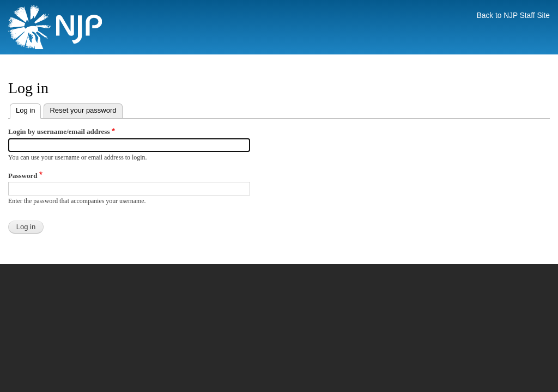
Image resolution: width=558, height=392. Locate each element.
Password (23, 176)
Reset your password (83, 110)
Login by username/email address (59, 131)
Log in (28, 109)
